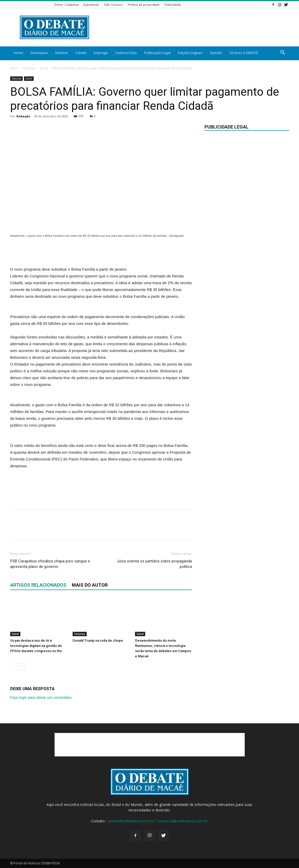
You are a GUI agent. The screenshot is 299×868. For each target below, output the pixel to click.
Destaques (39, 53)
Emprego (101, 53)
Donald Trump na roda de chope (98, 641)
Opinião (216, 53)
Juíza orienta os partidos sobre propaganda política (154, 564)
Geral (44, 68)
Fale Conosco (113, 5)
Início (14, 68)
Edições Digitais (190, 53)
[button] (283, 53)
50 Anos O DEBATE (244, 53)
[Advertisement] (194, 27)
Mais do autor (90, 585)
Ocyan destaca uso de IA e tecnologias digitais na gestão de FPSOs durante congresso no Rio (36, 646)
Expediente (91, 5)
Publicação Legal (157, 53)
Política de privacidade (144, 5)
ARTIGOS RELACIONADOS (38, 585)
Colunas (80, 634)
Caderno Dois (126, 53)
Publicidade (173, 5)
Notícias (62, 53)
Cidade (81, 53)
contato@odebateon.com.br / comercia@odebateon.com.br (157, 821)
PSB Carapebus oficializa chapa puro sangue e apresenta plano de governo (50, 564)
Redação (23, 116)
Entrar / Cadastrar (67, 5)
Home (19, 53)
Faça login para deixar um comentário (41, 697)
